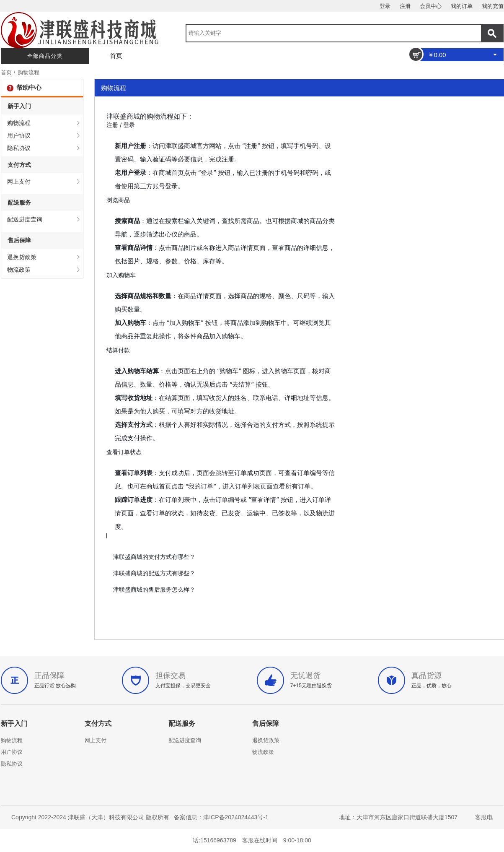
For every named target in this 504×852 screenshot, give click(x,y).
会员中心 (431, 6)
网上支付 (19, 182)
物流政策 (19, 270)
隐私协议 (19, 148)
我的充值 (493, 6)
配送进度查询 (25, 219)
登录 (385, 6)
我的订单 (462, 6)
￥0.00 (437, 55)
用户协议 (19, 135)
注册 (405, 6)
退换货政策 (22, 257)
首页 (116, 56)
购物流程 (28, 72)
